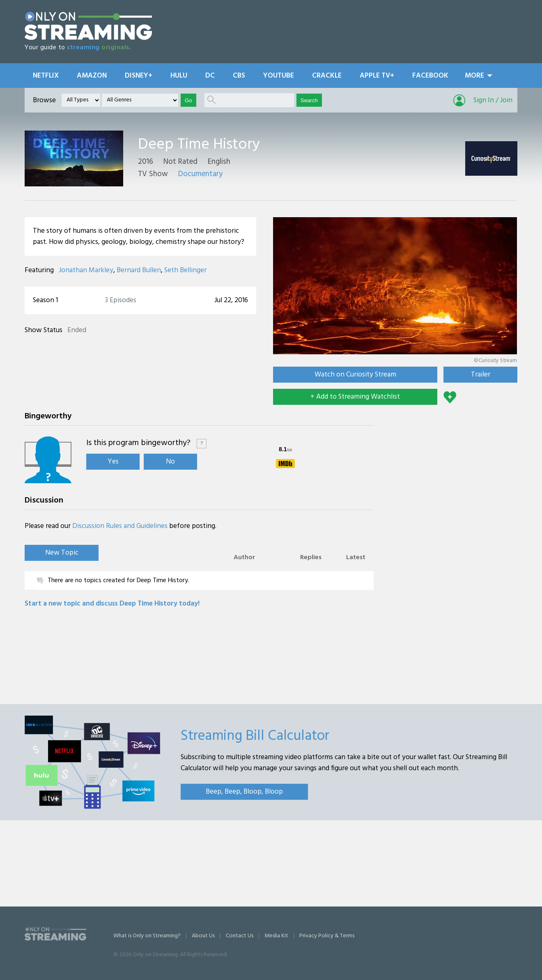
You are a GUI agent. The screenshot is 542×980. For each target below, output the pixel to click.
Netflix (46, 76)
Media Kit (276, 936)
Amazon (92, 76)
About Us (203, 936)
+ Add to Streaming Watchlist (355, 397)
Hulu (179, 76)
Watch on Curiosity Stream (355, 375)
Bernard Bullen (139, 270)
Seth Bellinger (185, 270)
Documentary (200, 174)
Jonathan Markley (86, 270)
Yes (113, 462)
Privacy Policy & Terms (327, 936)
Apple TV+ (377, 76)
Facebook (430, 76)
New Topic (62, 553)
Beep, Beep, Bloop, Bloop (244, 792)
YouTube (279, 76)
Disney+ (139, 76)
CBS (239, 76)
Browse (44, 100)
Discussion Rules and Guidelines (120, 526)
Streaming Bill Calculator (255, 736)
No (170, 462)
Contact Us (240, 936)
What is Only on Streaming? (147, 936)
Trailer (481, 375)
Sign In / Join (493, 100)
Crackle (327, 76)
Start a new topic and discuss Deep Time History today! (112, 604)
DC (210, 76)
